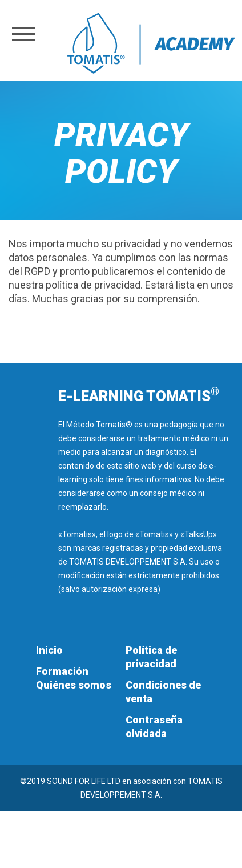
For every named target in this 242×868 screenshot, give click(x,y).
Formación (62, 671)
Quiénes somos (74, 685)
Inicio (49, 650)
